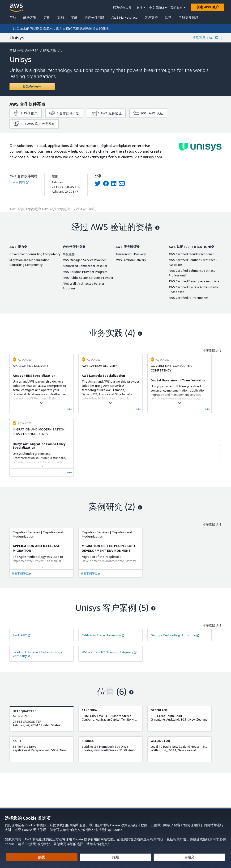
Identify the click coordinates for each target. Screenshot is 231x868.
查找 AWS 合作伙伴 (24, 50)
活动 (168, 17)
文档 (60, 17)
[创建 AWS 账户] (208, 7)
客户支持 (151, 17)
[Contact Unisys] (32, 87)
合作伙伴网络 (94, 17)
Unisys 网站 (19, 182)
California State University (103, 635)
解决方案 (30, 17)
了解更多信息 (188, 17)
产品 (13, 17)
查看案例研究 (21, 574)
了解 (74, 17)
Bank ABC (21, 635)
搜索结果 (50, 50)
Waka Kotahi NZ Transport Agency (109, 652)
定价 (47, 17)
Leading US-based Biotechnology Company (37, 654)
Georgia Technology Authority (175, 635)
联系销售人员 (122, 8)
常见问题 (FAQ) (205, 38)
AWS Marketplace (124, 17)
